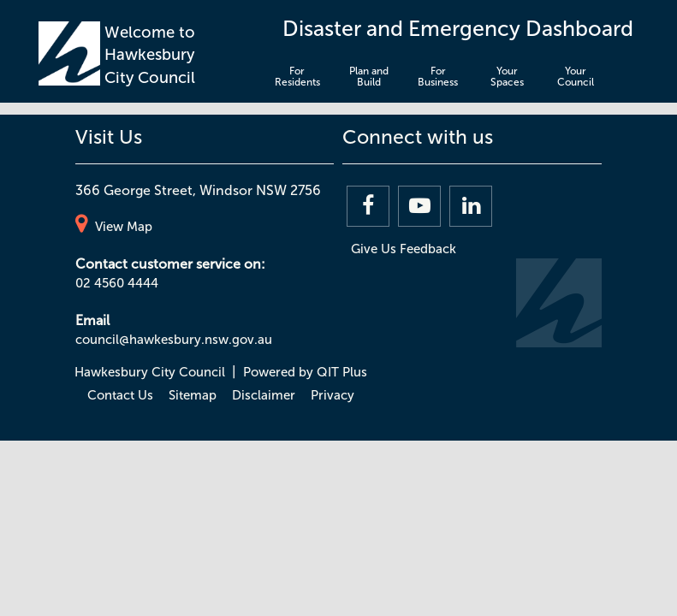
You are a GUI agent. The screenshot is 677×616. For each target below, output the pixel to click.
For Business (438, 77)
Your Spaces (507, 77)
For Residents (297, 77)
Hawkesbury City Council (150, 372)
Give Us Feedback (404, 249)
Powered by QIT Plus (305, 372)
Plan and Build (369, 77)
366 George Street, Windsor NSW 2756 (198, 190)
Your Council (576, 77)
